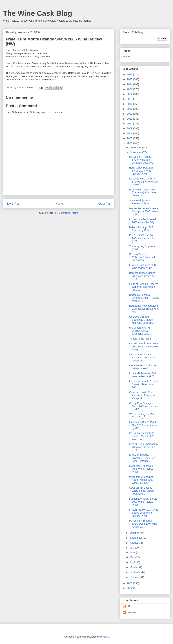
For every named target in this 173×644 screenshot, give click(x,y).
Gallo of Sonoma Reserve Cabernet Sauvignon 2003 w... (144, 287)
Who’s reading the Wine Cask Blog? (143, 416)
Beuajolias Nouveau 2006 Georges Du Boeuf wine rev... (144, 309)
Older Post (105, 204)
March (134, 567)
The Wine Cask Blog (37, 13)
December (136, 147)
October (135, 533)
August (134, 543)
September (136, 538)
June (133, 552)
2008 (130, 133)
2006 (130, 143)
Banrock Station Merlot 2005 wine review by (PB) (142, 276)
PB (128, 606)
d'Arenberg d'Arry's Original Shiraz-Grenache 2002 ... (141, 331)
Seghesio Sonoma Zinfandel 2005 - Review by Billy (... (144, 298)
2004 (130, 588)
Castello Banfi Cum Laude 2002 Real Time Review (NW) (144, 347)
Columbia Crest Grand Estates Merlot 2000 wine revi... (142, 436)
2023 (130, 89)
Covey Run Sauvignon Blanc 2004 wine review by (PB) (144, 406)
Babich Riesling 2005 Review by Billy (141, 229)
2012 (130, 114)
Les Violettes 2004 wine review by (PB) (143, 367)
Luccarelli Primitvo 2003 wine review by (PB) (143, 375)
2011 (130, 119)
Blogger (104, 637)
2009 (130, 128)
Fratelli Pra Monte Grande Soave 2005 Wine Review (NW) (144, 513)
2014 (130, 104)
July (132, 548)
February (135, 572)
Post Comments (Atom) (66, 213)
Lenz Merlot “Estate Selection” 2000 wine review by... (142, 358)
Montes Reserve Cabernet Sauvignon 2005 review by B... (144, 211)
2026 (130, 74)
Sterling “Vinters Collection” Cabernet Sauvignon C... (142, 257)
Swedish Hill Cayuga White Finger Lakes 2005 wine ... (141, 491)
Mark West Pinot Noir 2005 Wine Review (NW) (141, 469)
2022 (130, 94)
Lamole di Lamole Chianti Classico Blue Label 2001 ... (143, 384)
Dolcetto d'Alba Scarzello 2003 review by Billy (143, 221)
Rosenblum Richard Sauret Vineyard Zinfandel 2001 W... (141, 160)
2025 (130, 79)
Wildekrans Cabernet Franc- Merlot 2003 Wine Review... (141, 480)
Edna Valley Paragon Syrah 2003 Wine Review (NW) (141, 171)
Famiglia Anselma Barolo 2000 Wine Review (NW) (143, 502)
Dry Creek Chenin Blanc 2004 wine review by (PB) (143, 238)
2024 (130, 84)
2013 (130, 109)
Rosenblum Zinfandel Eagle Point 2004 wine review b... (143, 524)
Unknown (132, 613)
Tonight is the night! (140, 339)
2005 (130, 583)
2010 (130, 124)
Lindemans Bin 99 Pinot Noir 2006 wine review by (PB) (143, 425)
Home (59, 204)
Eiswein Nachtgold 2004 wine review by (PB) (143, 267)
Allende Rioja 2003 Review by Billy (140, 202)
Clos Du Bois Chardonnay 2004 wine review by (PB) (144, 447)
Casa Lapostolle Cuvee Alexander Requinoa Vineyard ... (142, 395)
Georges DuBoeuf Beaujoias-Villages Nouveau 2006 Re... (142, 320)
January (135, 577)
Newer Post (13, 204)
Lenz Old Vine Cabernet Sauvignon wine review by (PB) (143, 182)
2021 (130, 99)
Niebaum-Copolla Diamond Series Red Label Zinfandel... (142, 458)
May (132, 557)
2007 (130, 138)
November (136, 152)
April (133, 562)
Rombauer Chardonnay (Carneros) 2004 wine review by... (143, 193)
